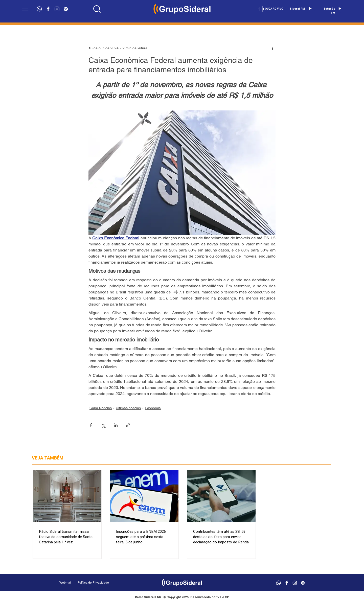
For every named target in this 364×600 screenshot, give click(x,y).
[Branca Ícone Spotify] (66, 9)
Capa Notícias (101, 408)
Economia (153, 408)
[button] (25, 9)
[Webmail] (65, 583)
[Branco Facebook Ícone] (48, 9)
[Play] (310, 9)
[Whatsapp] (39, 9)
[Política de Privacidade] (106, 583)
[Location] (97, 9)
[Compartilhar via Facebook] (91, 425)
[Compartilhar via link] (128, 425)
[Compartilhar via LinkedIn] (116, 425)
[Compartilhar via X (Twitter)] (103, 425)
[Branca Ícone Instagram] (57, 9)
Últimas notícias (128, 408)
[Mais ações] (272, 48)
